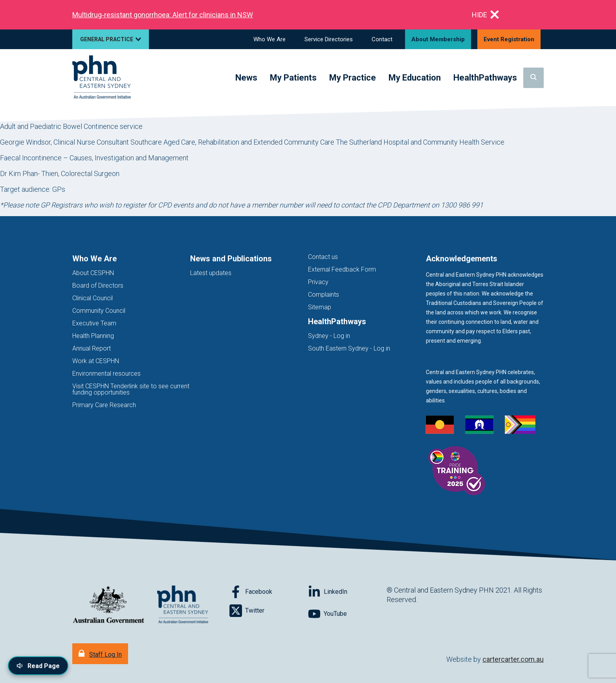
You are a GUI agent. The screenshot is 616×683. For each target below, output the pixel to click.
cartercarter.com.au (513, 659)
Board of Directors (98, 286)
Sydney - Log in (329, 336)
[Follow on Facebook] (269, 592)
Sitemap (320, 307)
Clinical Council (93, 298)
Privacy (318, 282)
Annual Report (92, 348)
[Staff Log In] (100, 654)
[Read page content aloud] (38, 666)
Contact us (323, 257)
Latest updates (211, 273)
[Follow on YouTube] (347, 614)
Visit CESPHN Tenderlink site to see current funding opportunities (131, 389)
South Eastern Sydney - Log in (349, 348)
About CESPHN (93, 273)
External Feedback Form (342, 269)
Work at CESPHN (96, 361)
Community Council (99, 311)
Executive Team (94, 323)
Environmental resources (106, 374)
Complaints (324, 295)
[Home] (102, 78)
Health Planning (93, 336)
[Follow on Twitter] (269, 611)
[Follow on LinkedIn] (347, 592)
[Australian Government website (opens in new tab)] (108, 605)
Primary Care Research (104, 405)
